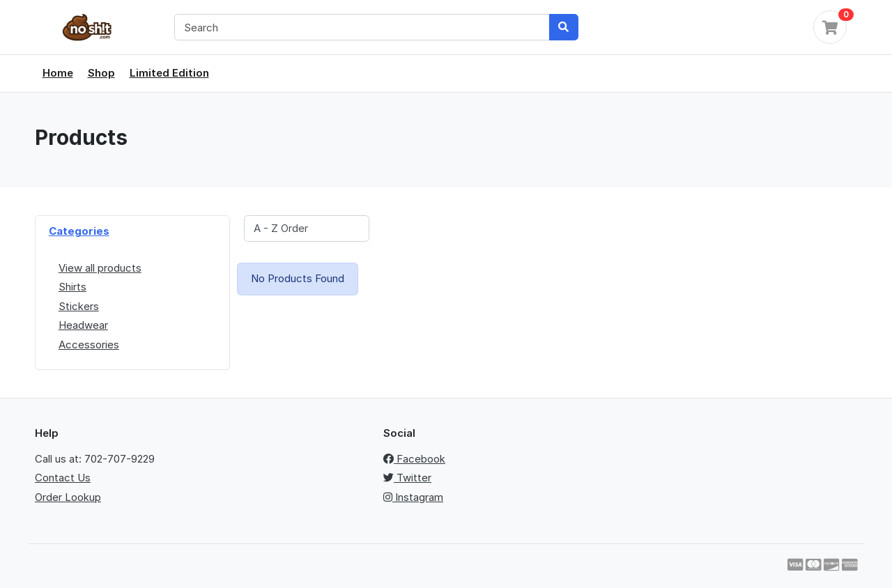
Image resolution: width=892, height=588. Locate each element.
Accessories (89, 345)
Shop (101, 73)
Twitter (407, 478)
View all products (100, 268)
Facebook (414, 459)
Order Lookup (68, 497)
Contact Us (63, 478)
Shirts (72, 287)
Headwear (83, 325)
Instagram (413, 497)
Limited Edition (169, 73)
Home (58, 73)
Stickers (79, 306)
